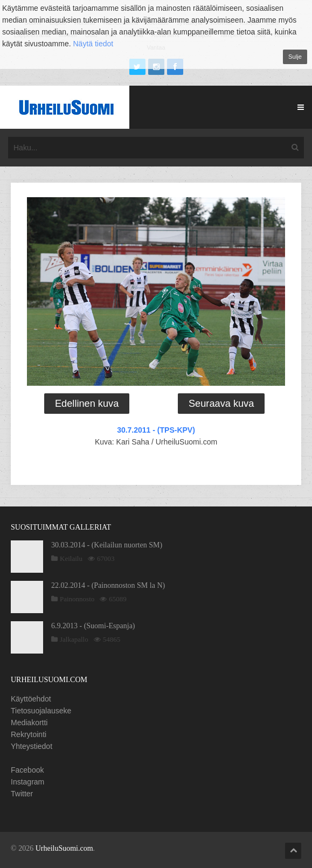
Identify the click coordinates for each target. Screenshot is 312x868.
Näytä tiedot (93, 44)
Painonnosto (77, 599)
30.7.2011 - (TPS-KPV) (156, 430)
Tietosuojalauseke (41, 711)
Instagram (27, 782)
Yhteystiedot (32, 746)
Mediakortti (29, 723)
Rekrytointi (29, 734)
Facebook (27, 770)
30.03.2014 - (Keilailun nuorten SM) (107, 545)
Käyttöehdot (31, 699)
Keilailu (71, 558)
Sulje (295, 57)
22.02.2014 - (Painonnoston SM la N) (108, 585)
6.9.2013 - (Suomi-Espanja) (93, 626)
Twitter (22, 794)
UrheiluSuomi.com (64, 848)
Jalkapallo (74, 639)
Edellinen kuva (87, 404)
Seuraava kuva (221, 404)
